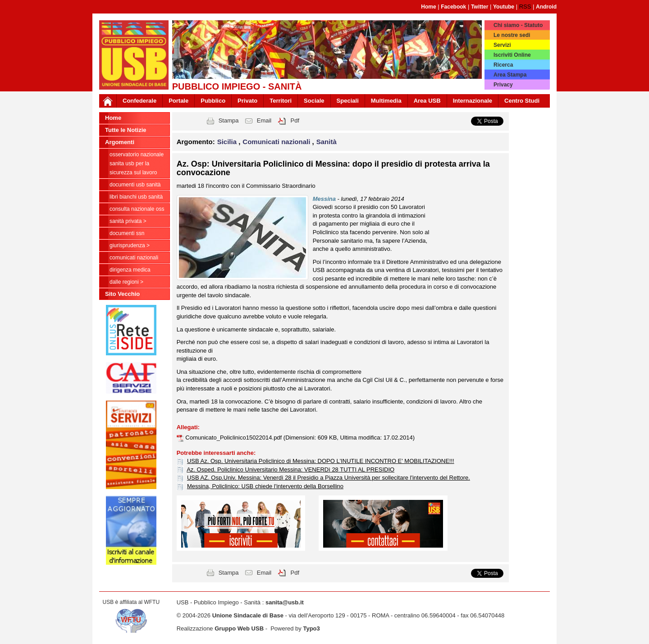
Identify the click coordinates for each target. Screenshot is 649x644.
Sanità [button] (327, 142)
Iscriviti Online (512, 55)
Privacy (503, 85)
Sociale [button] (314, 101)
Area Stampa (510, 75)
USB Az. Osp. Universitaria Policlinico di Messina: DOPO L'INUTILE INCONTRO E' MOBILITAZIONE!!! (321, 461)
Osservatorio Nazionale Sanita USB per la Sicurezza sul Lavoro (137, 163)
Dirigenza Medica (130, 270)
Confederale (139, 101)
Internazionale (473, 101)
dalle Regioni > (126, 282)
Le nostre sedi (512, 35)
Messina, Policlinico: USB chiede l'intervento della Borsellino (265, 486)
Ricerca (503, 65)
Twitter (480, 7)
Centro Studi (522, 101)
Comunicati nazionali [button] (277, 142)
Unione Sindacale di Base (248, 615)
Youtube (504, 7)
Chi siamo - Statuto (518, 25)
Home (428, 7)
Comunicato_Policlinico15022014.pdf (234, 438)
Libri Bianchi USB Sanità (136, 197)
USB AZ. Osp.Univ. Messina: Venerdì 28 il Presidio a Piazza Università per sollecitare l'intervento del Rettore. (329, 478)
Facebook (453, 7)
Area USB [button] (427, 101)
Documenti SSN (127, 233)
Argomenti (120, 142)
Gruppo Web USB (239, 628)
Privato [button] (247, 101)
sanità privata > (128, 221)
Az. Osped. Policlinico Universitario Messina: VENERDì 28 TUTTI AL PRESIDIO (290, 469)
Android (546, 7)
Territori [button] (281, 101)
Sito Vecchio (122, 294)
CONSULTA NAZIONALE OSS (137, 209)
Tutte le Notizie (126, 130)
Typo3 (311, 628)
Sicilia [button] (228, 142)
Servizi (502, 45)
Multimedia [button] (386, 101)
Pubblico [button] (213, 101)
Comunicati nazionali (134, 258)
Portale (178, 101)
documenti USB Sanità (135, 185)
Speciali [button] (348, 101)
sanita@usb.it (285, 602)
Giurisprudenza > (130, 245)
